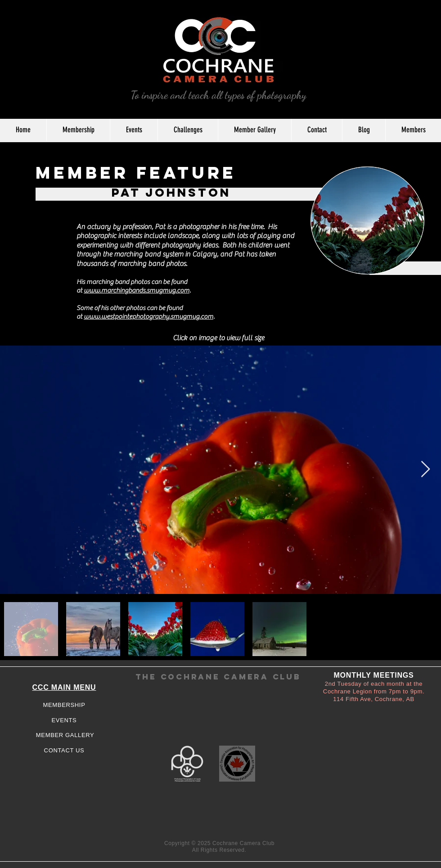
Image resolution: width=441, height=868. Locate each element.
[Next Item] (425, 470)
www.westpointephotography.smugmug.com (148, 317)
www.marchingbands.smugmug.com (137, 290)
